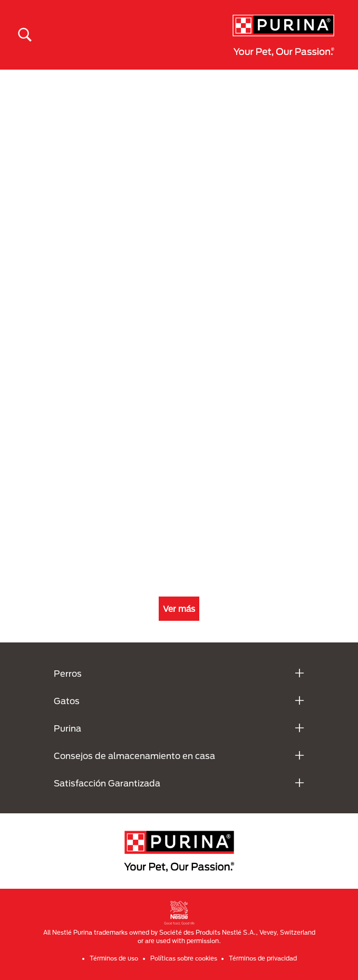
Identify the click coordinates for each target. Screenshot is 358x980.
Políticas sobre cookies (184, 958)
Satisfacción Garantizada (107, 783)
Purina (67, 728)
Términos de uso (114, 958)
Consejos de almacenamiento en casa (134, 756)
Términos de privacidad (263, 958)
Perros (68, 673)
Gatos (67, 701)
